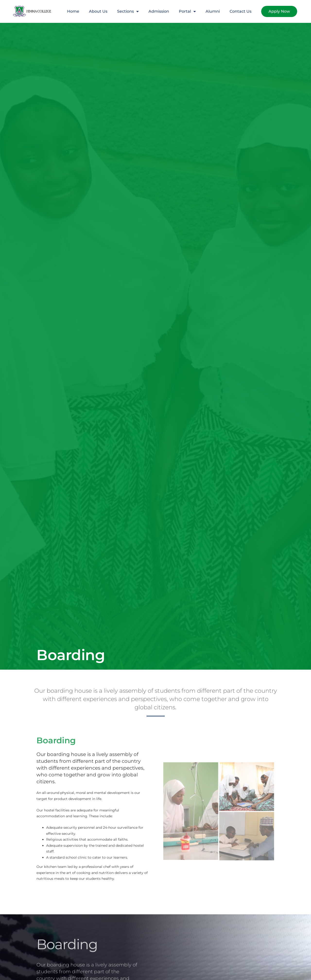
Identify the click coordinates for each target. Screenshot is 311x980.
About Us (98, 11)
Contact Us (241, 11)
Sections (128, 11)
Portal (187, 11)
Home (73, 11)
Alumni (213, 11)
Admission (159, 11)
